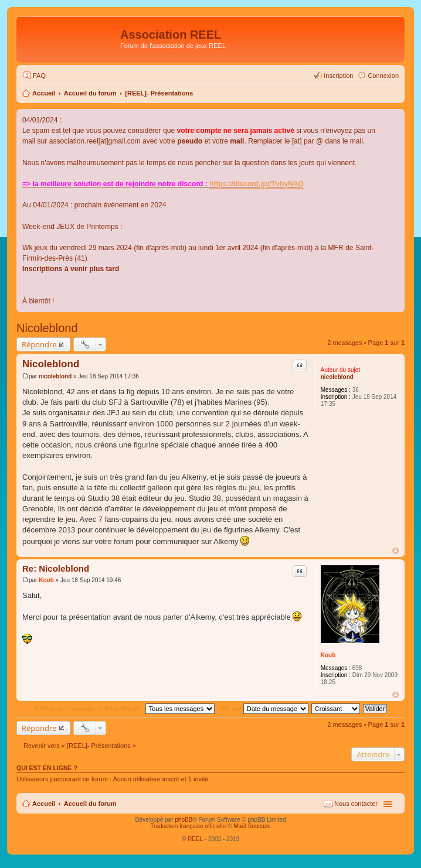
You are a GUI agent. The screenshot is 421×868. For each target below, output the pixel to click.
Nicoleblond (47, 328)
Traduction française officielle (188, 826)
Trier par (263, 708)
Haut (395, 551)
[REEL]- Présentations (159, 93)
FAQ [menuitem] (39, 76)
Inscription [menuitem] (338, 76)
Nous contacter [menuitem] (356, 804)
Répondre (39, 344)
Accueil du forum (90, 93)
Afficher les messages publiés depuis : (124, 708)
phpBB (184, 820)
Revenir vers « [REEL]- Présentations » (80, 746)
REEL (195, 839)
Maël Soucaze (252, 826)
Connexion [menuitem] (383, 76)
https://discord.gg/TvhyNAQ (257, 184)
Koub (328, 655)
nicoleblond (337, 377)
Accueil (44, 93)
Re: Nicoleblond (56, 568)
